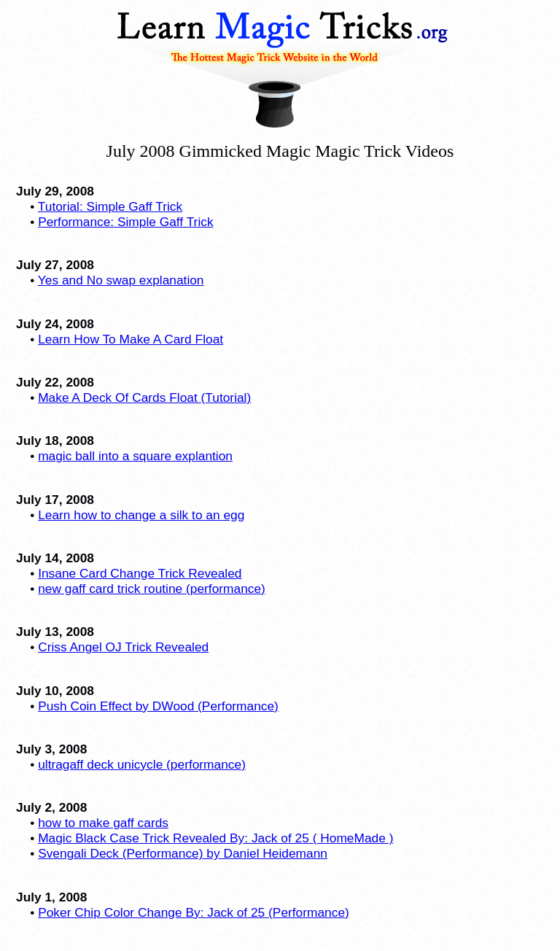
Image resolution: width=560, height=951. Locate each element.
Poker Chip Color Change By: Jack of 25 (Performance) (194, 912)
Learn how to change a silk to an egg (141, 515)
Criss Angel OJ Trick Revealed (123, 647)
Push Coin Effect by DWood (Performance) (158, 706)
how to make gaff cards (103, 823)
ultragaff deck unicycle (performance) (142, 764)
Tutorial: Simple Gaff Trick (110, 206)
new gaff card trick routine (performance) (152, 589)
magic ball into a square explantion (135, 456)
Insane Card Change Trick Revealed (140, 573)
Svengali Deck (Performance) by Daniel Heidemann (183, 853)
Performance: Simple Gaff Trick (125, 222)
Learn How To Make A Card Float (131, 339)
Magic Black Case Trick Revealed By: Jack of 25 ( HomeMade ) (215, 838)
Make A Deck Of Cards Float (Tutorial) (144, 397)
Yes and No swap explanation (121, 280)
